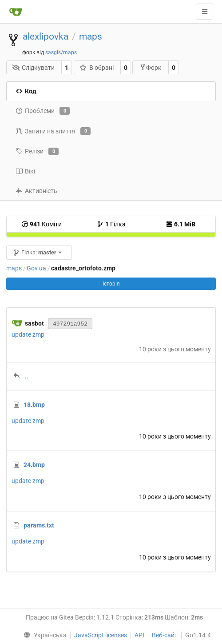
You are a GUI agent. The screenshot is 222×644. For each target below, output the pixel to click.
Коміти (42, 224)
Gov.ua (36, 268)
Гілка (111, 224)
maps (91, 36)
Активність (36, 191)
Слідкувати (34, 68)
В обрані (96, 68)
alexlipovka (46, 36)
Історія (111, 284)
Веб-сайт (165, 635)
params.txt (39, 525)
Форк (151, 67)
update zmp (28, 334)
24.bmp (34, 465)
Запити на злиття (53, 131)
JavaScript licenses (101, 635)
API (139, 635)
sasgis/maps (61, 52)
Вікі (25, 171)
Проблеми (43, 111)
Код (26, 91)
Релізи (37, 152)
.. (26, 376)
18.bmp (34, 405)
